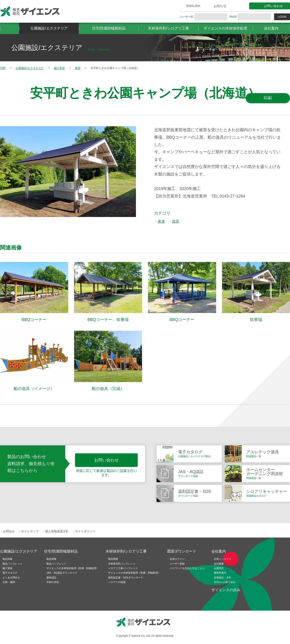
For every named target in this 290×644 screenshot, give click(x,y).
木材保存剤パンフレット (122, 564)
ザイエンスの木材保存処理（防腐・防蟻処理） (73, 568)
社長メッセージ (223, 559)
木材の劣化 (53, 582)
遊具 (176, 221)
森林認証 (51, 577)
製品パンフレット (12, 564)
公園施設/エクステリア (49, 28)
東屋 (161, 221)
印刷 (268, 98)
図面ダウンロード (182, 551)
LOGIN (282, 17)
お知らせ (220, 6)
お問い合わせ (273, 6)
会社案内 (271, 28)
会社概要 (219, 564)
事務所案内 (220, 573)
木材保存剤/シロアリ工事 (168, 28)
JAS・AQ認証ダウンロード (62, 573)
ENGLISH (193, 6)
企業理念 (219, 568)
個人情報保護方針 (57, 531)
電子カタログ (10, 573)
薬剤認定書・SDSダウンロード (126, 577)
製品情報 (7, 559)
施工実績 (7, 568)
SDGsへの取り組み (225, 582)
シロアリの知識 (117, 582)
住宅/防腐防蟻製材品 (109, 28)
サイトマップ (30, 531)
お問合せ (9, 531)
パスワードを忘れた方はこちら (187, 568)
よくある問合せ (11, 577)
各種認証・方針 (223, 577)
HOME (10, 28)
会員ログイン (177, 559)
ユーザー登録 (177, 564)
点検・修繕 (9, 582)
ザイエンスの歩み (226, 590)
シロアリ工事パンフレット (123, 568)
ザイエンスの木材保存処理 (225, 28)
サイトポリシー (85, 531)
